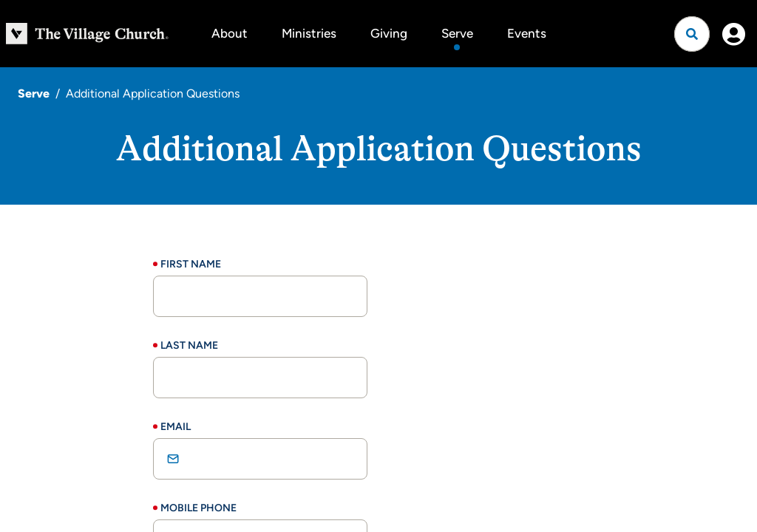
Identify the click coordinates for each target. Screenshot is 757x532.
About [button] (230, 33)
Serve (457, 33)
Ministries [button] (309, 33)
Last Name (189, 345)
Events (527, 33)
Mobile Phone (198, 508)
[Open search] (692, 34)
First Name (191, 264)
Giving (389, 33)
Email (176, 427)
